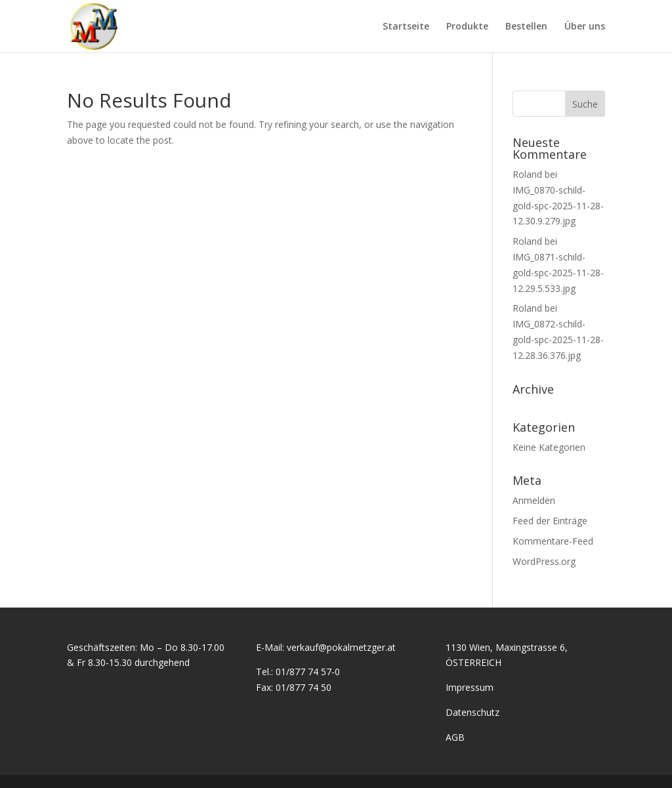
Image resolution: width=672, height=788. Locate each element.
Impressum (470, 687)
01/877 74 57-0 (308, 672)
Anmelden (534, 500)
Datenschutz (472, 712)
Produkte (467, 27)
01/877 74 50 (304, 687)
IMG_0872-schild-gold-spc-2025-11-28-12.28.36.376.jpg (558, 340)
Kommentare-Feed (553, 541)
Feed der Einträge (550, 521)
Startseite (406, 27)
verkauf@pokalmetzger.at (341, 647)
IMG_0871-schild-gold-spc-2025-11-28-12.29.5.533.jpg (558, 273)
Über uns (585, 27)
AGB (455, 737)
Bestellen (526, 27)
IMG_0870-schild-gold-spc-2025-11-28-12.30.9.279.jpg (558, 206)
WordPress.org (544, 561)
